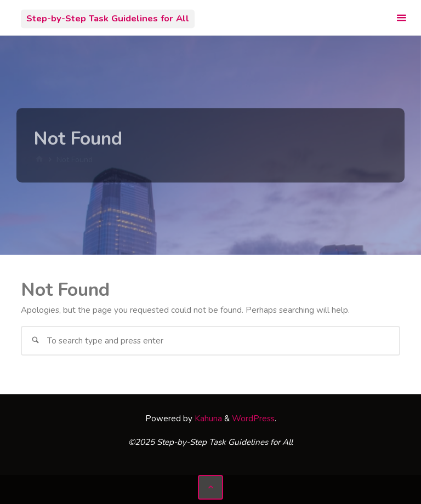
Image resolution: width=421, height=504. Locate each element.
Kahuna (207, 419)
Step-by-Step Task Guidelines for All (108, 18)
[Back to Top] (210, 488)
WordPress (253, 419)
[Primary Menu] (401, 18)
